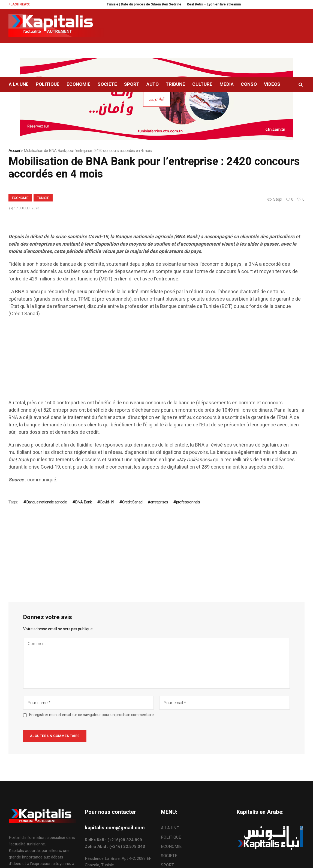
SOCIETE (169, 856)
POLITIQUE (171, 837)
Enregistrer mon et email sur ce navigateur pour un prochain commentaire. (92, 715)
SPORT (167, 865)
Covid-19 (107, 502)
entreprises (159, 502)
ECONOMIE (20, 198)
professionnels (188, 502)
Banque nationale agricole (47, 502)
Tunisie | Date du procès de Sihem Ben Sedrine (154, 4)
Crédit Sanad (132, 502)
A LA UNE (170, 828)
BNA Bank (83, 502)
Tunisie (43, 198)
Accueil (14, 151)
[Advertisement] (156, 361)
